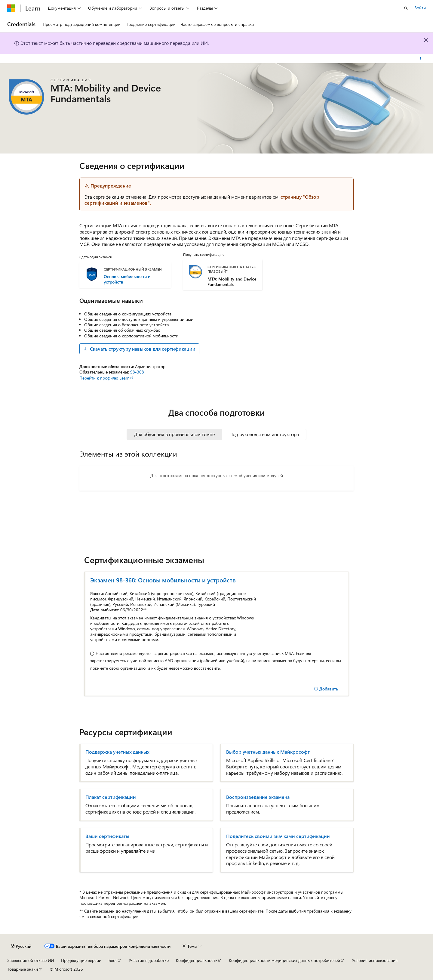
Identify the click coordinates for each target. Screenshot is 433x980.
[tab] (174, 434)
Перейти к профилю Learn (104, 378)
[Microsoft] (11, 8)
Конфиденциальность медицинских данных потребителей (284, 960)
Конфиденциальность (197, 960)
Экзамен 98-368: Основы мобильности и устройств (163, 580)
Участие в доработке (149, 960)
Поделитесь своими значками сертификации (278, 836)
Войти (420, 8)
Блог (113, 960)
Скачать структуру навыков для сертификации (139, 349)
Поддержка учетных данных (117, 752)
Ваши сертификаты (107, 836)
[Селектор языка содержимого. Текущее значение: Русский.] (21, 946)
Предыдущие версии (81, 960)
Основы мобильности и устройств (127, 279)
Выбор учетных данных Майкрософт (268, 752)
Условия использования (375, 960)
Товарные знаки (23, 969)
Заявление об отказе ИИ (31, 960)
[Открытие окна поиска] (406, 8)
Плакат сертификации (111, 797)
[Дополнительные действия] (421, 59)
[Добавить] (326, 689)
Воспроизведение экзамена (258, 797)
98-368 (137, 372)
